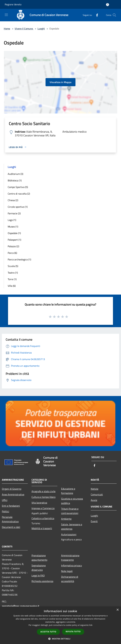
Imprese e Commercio (43, 508)
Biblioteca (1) (15, 180)
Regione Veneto (13, 4)
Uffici (5, 500)
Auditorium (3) (15, 174)
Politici (6, 511)
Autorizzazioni (69, 534)
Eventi (94, 521)
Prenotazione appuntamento (39, 558)
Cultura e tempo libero (43, 497)
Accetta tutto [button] (48, 632)
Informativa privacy (72, 565)
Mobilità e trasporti (42, 528)
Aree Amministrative (13, 494)
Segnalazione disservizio (39, 568)
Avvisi (94, 500)
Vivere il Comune (24, 29)
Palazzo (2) (13, 246)
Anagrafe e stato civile (43, 491)
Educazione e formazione (68, 491)
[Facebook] (96, 15)
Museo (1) (13, 227)
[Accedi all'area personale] (108, 5)
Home (7, 29)
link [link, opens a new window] (91, 625)
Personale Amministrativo (10, 519)
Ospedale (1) (14, 233)
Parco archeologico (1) (19, 259)
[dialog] (60, 625)
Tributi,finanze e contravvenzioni (70, 511)
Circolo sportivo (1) (18, 207)
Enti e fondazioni (11, 506)
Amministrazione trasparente (70, 558)
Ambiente (66, 519)
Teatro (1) (13, 273)
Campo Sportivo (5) (18, 187)
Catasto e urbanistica (43, 518)
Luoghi (41, 29)
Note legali (67, 571)
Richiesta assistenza (42, 581)
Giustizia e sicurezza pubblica (72, 501)
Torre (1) (12, 279)
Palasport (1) (14, 240)
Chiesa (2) (13, 200)
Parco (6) (12, 253)
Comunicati (97, 494)
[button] (60, 639)
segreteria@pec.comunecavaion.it (21, 606)
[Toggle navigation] (6, 15)
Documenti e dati (11, 527)
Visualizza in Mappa (60, 82)
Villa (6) (12, 286)
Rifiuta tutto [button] (73, 632)
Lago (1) (12, 220)
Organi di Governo (12, 489)
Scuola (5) (13, 266)
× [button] (117, 610)
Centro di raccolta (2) (19, 194)
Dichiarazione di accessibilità (70, 579)
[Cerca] (114, 15)
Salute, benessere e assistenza (72, 527)
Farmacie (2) (14, 213)
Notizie (95, 489)
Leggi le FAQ (38, 575)
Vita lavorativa (39, 503)
